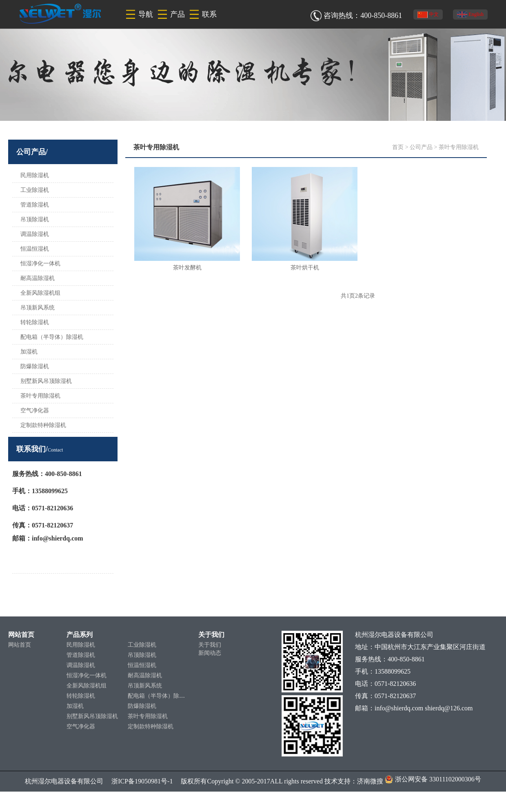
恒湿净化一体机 (40, 264)
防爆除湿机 (35, 366)
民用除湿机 (35, 175)
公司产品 (421, 147)
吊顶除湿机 (35, 219)
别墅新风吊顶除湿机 (46, 381)
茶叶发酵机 (187, 268)
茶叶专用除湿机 (40, 396)
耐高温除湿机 (38, 278)
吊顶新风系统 (38, 308)
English (470, 15)
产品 (178, 14)
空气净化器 (35, 410)
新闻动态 (210, 653)
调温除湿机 (35, 234)
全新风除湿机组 (40, 293)
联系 (209, 14)
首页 (398, 147)
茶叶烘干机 (305, 268)
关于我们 (210, 645)
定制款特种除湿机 (43, 425)
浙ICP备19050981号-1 (138, 781)
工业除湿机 (35, 190)
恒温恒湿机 (35, 249)
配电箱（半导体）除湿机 (52, 337)
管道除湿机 (35, 205)
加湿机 (29, 352)
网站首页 (20, 645)
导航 (146, 14)
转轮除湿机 (35, 322)
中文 (428, 15)
